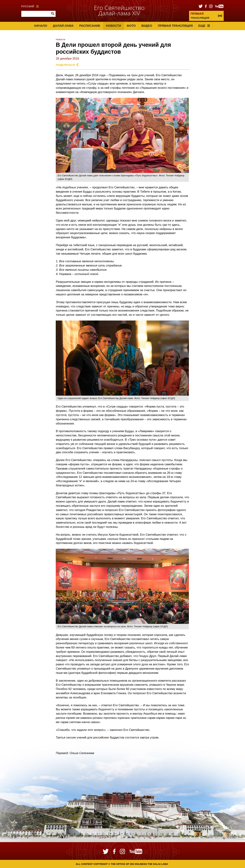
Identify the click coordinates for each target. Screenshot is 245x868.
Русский (30, 6)
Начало (41, 26)
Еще (204, 26)
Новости (114, 26)
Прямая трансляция (175, 26)
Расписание (90, 26)
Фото (131, 26)
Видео (147, 26)
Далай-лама (63, 26)
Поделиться (65, 65)
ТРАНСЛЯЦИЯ (200, 16)
